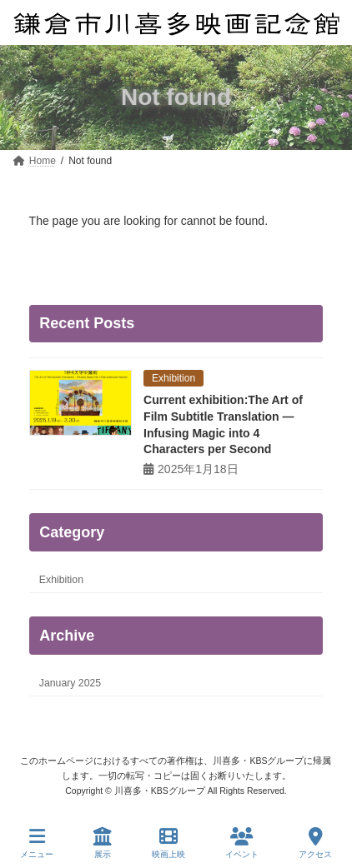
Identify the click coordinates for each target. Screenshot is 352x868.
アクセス (315, 843)
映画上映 (168, 843)
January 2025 (70, 683)
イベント (242, 843)
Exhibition (61, 580)
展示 (103, 843)
